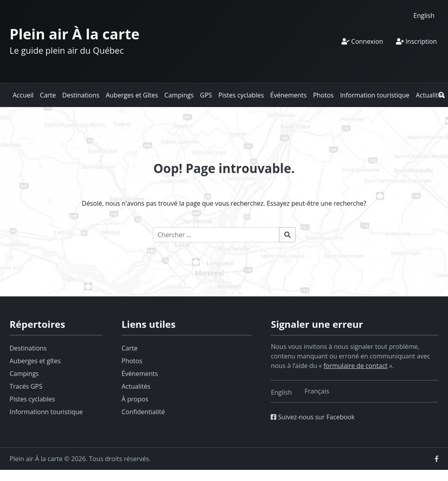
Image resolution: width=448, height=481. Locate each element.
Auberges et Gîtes (132, 95)
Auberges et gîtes (35, 361)
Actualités (430, 95)
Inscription (416, 41)
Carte (48, 95)
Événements (289, 95)
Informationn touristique (46, 412)
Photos (323, 95)
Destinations (81, 95)
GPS (206, 95)
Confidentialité (143, 412)
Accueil (23, 95)
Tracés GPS (26, 386)
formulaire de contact (356, 366)
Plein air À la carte (75, 34)
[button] (442, 95)
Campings (179, 95)
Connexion (362, 41)
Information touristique (375, 95)
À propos (135, 399)
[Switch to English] (424, 15)
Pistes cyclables (241, 95)
